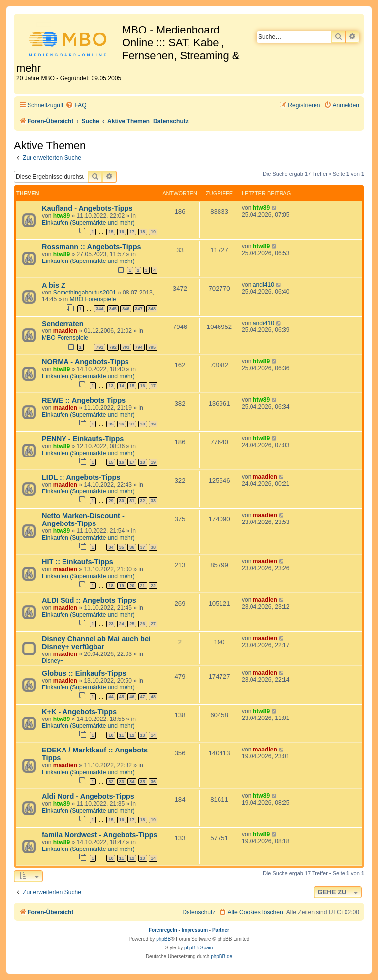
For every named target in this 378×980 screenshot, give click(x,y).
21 (143, 586)
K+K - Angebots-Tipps (79, 712)
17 (132, 232)
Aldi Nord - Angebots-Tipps (88, 796)
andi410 (264, 285)
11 (122, 735)
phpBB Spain (198, 948)
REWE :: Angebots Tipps (84, 400)
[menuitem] (76, 106)
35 (111, 424)
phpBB (163, 939)
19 (153, 232)
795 (152, 347)
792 (113, 347)
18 (143, 232)
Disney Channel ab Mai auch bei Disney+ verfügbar (96, 643)
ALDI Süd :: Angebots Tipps (89, 600)
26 (143, 624)
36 (122, 424)
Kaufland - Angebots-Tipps (87, 208)
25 (132, 624)
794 (139, 347)
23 (111, 624)
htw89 (62, 216)
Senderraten (63, 324)
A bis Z (54, 285)
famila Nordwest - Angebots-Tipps (100, 835)
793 (126, 347)
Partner (221, 930)
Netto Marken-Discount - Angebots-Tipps (83, 520)
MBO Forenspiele (93, 299)
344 (100, 309)
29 (111, 501)
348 (152, 309)
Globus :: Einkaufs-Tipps (84, 673)
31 (132, 501)
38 (143, 424)
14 (122, 386)
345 (113, 309)
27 (153, 624)
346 (126, 309)
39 (153, 424)
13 (111, 386)
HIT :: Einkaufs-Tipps (78, 562)
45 (122, 697)
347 (139, 309)
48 (153, 697)
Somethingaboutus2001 (85, 293)
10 (111, 735)
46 (132, 697)
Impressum (195, 930)
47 (143, 697)
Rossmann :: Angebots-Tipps (92, 247)
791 (100, 347)
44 (111, 697)
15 (111, 232)
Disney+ (53, 661)
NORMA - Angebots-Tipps (85, 362)
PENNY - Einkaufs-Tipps (83, 439)
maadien (65, 331)
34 (111, 547)
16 (122, 232)
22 (153, 586)
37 (132, 424)
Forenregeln (163, 930)
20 (132, 586)
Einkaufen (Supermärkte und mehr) (88, 223)
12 (132, 735)
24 (122, 624)
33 (153, 501)
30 (122, 501)
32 (143, 501)
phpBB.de (221, 957)
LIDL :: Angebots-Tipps (81, 477)
